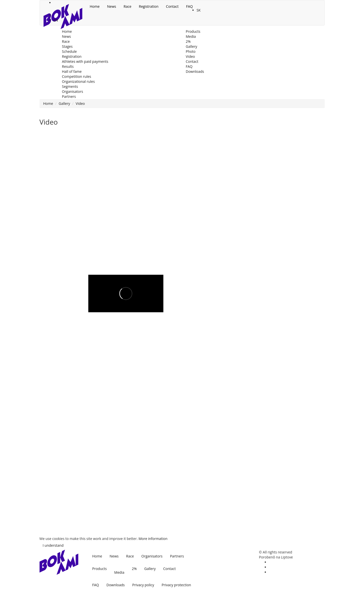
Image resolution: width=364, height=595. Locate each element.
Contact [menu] (172, 6)
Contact (169, 569)
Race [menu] (127, 6)
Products (100, 569)
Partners (177, 556)
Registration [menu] (149, 6)
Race (130, 556)
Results (68, 66)
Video (191, 56)
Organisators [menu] (73, 91)
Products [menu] (193, 31)
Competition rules (77, 76)
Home (48, 103)
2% (134, 569)
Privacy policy (143, 585)
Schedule (69, 51)
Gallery (65, 103)
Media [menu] (191, 36)
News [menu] (112, 6)
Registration (72, 56)
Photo (191, 51)
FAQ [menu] (190, 6)
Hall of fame (72, 71)
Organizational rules (78, 81)
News (114, 556)
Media (119, 572)
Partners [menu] (69, 96)
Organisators (152, 556)
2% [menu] (188, 41)
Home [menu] (95, 6)
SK (199, 10)
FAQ (96, 585)
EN (56, 20)
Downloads (115, 585)
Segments (70, 86)
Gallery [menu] (192, 46)
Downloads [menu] (195, 71)
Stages (67, 46)
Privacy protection (176, 585)
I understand (53, 545)
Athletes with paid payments (85, 61)
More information (153, 539)
